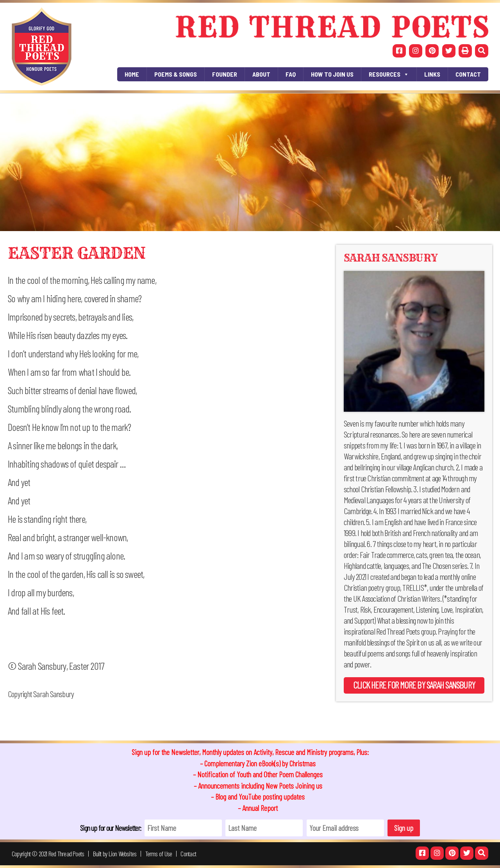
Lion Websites (123, 854)
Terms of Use (159, 854)
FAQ (291, 74)
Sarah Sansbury (390, 258)
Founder (225, 74)
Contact (468, 74)
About (261, 74)
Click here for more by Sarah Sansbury (414, 685)
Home (132, 74)
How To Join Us (332, 74)
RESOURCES (389, 74)
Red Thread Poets (66, 854)
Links (432, 74)
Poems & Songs (176, 74)
